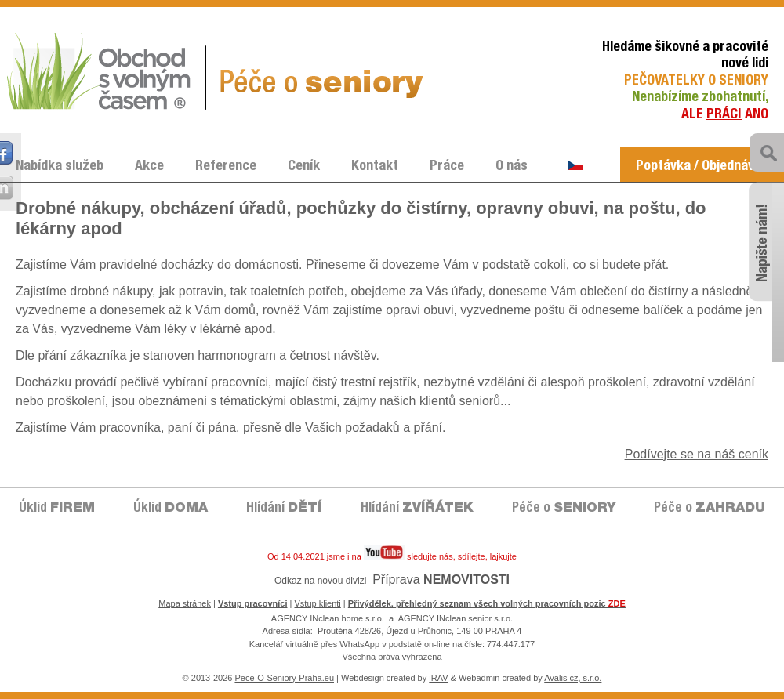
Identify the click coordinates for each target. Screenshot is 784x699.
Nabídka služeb (60, 167)
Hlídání (284, 509)
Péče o (564, 509)
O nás (512, 167)
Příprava (441, 579)
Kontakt (375, 167)
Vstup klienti (318, 603)
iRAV (438, 678)
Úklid (57, 509)
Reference (226, 167)
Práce (447, 167)
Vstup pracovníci (253, 603)
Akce (149, 167)
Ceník (304, 167)
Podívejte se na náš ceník (697, 454)
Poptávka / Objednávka (702, 167)
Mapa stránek (185, 603)
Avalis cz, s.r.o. (573, 678)
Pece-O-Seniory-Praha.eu (284, 678)
